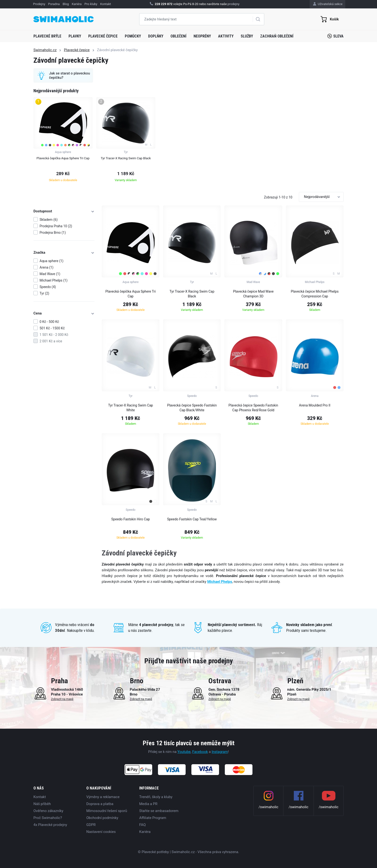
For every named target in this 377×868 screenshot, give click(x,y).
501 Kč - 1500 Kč (52, 328)
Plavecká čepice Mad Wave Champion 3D (253, 294)
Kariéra (145, 832)
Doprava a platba (100, 804)
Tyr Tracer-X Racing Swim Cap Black (192, 294)
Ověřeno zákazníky (48, 811)
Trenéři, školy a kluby (156, 797)
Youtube (184, 752)
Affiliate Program (153, 818)
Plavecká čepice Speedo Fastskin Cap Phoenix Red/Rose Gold (253, 408)
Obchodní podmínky (102, 818)
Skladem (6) (49, 220)
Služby (247, 36)
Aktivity (226, 36)
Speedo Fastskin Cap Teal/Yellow (192, 519)
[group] (63, 141)
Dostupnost (64, 211)
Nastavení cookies (101, 832)
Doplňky (156, 36)
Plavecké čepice (103, 36)
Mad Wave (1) (50, 274)
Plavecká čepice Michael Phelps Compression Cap (315, 294)
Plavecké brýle (47, 36)
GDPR (91, 825)
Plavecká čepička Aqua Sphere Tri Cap (130, 294)
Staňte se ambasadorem (159, 811)
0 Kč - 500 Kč (49, 322)
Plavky (75, 36)
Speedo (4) (48, 287)
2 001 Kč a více (51, 341)
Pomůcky (133, 36)
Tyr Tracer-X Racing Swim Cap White (131, 408)
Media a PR (148, 804)
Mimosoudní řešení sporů (107, 811)
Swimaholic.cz (45, 50)
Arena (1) (47, 267)
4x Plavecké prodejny (50, 825)
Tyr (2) (44, 293)
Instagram (220, 752)
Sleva (335, 36)
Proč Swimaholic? (48, 818)
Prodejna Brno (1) (53, 233)
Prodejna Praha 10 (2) (56, 226)
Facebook (200, 752)
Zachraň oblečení (277, 36)
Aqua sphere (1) (52, 261)
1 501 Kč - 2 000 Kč (54, 335)
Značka (64, 252)
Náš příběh (42, 804)
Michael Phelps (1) (54, 280)
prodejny (233, 4)
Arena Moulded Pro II (315, 405)
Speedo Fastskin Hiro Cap (131, 519)
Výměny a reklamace (103, 797)
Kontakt (40, 797)
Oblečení (178, 36)
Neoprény (202, 36)
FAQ (142, 825)
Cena (64, 313)
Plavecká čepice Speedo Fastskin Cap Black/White (192, 408)
